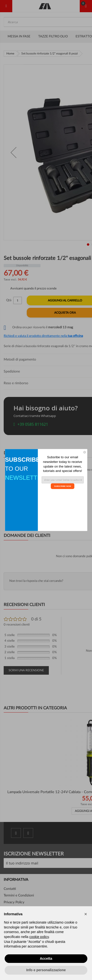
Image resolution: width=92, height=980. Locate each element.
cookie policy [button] (39, 937)
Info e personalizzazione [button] (46, 970)
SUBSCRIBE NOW (62, 486)
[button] (86, 914)
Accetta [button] (46, 959)
